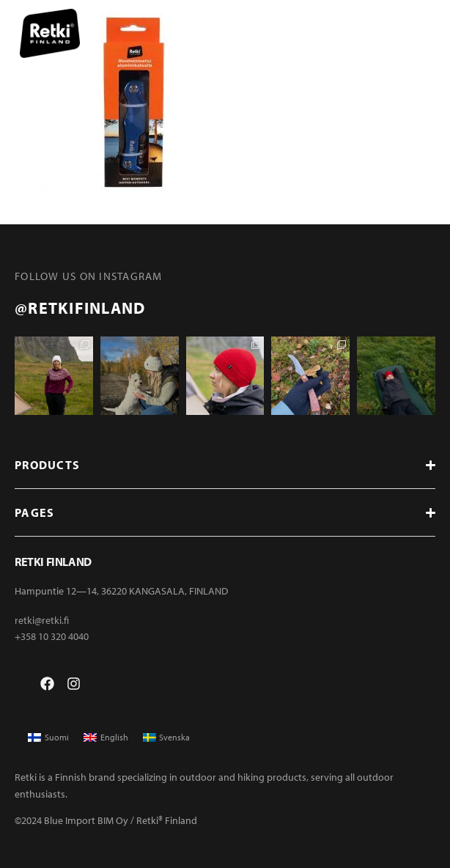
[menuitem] (48, 738)
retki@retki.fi (42, 620)
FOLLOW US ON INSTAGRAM (89, 276)
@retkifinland (80, 308)
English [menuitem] (114, 737)
